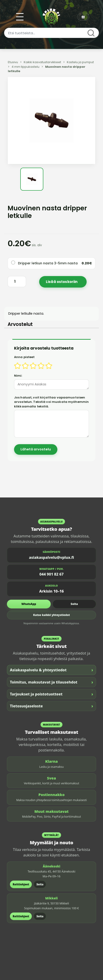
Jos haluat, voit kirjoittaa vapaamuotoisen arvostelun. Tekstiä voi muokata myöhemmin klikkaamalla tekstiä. (51, 402)
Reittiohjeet (21, 884)
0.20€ (87, 263)
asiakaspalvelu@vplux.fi (51, 557)
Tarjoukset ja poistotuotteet (51, 694)
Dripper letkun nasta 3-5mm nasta (48, 263)
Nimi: (18, 376)
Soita (74, 604)
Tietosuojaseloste (51, 706)
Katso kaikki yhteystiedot (52, 615)
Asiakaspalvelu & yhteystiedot (51, 670)
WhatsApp (29, 604)
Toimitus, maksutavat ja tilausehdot (51, 682)
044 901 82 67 (51, 574)
